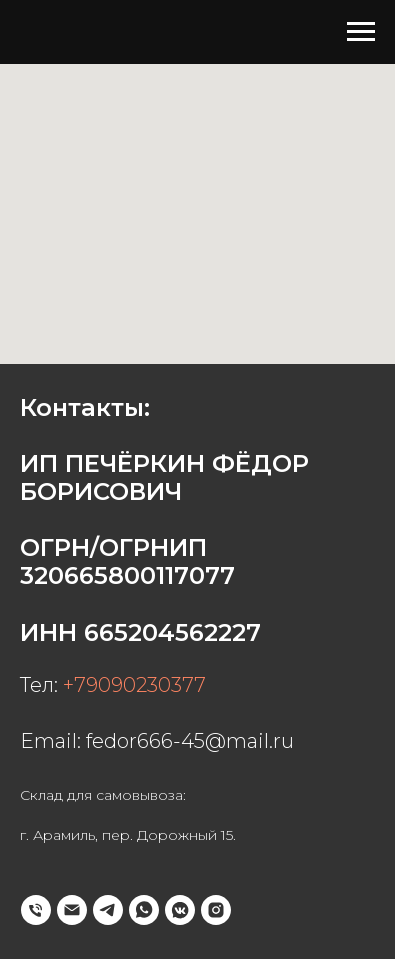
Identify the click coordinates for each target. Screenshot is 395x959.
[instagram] (216, 910)
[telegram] (108, 910)
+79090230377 (134, 685)
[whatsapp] (144, 910)
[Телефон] (36, 910)
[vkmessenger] (180, 910)
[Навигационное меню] (361, 32)
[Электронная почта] (72, 910)
